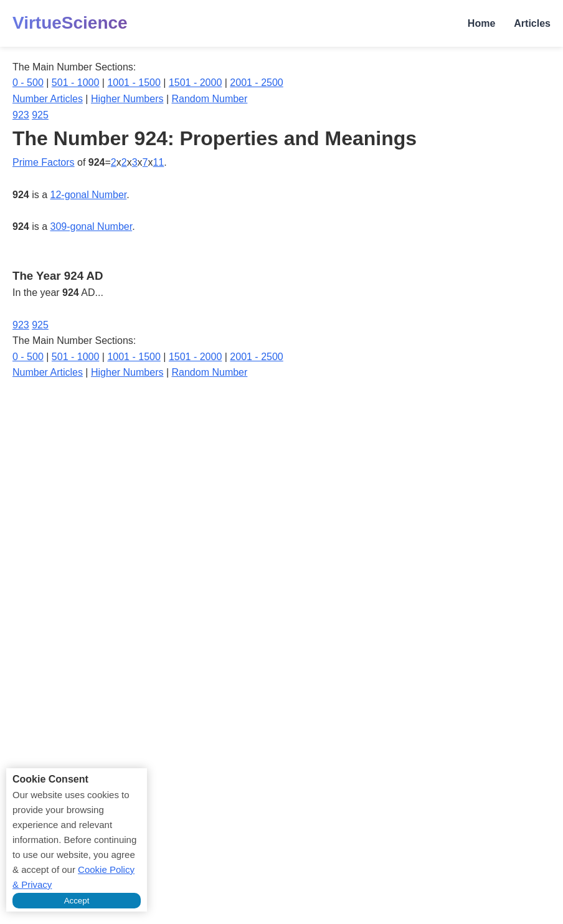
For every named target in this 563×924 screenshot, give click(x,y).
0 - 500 (28, 83)
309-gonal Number (92, 226)
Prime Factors (44, 162)
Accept (77, 901)
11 (158, 162)
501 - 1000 (76, 83)
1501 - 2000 (195, 83)
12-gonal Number (89, 195)
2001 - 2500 (256, 83)
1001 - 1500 (134, 83)
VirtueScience (70, 23)
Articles (532, 23)
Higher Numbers (127, 99)
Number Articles (48, 99)
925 (40, 115)
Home (481, 23)
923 (21, 115)
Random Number (210, 99)
